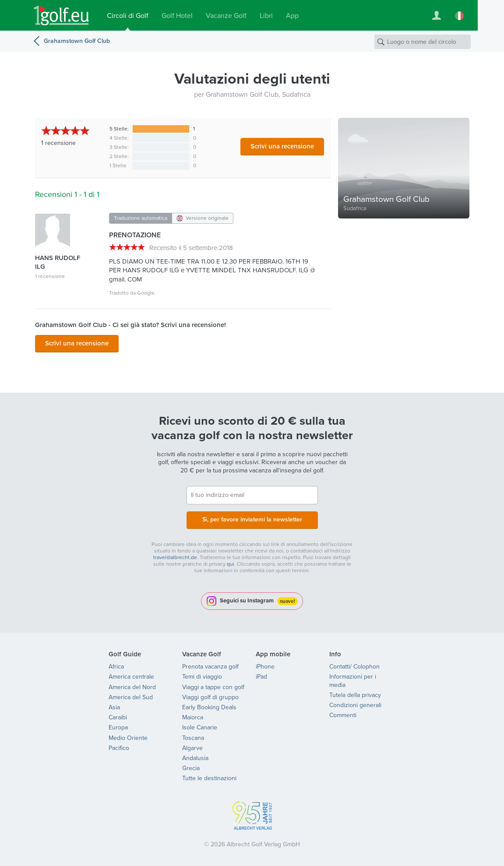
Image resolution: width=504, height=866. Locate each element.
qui (231, 564)
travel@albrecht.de (175, 557)
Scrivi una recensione (282, 146)
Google (146, 293)
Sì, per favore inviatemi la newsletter (252, 519)
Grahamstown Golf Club (77, 41)
